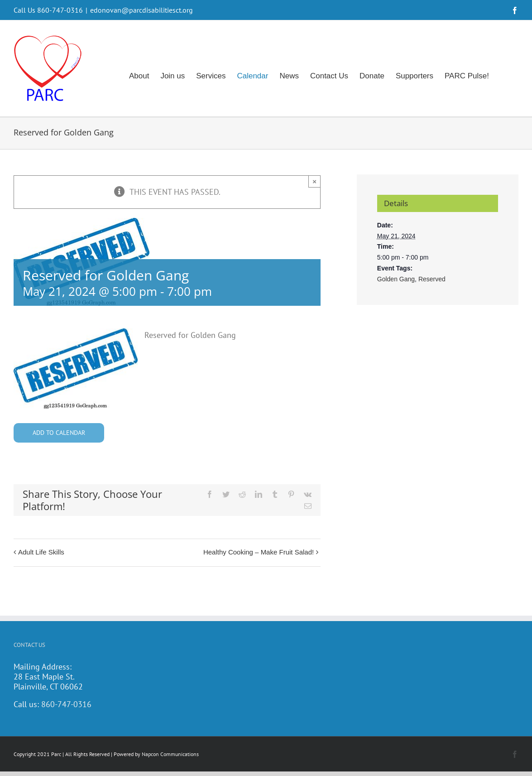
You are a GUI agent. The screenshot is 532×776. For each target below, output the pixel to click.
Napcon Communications (170, 754)
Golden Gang (396, 279)
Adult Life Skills (41, 552)
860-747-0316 (66, 704)
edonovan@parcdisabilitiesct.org (141, 10)
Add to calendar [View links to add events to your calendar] (59, 433)
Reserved (432, 279)
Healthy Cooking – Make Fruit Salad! (259, 552)
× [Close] (314, 181)
